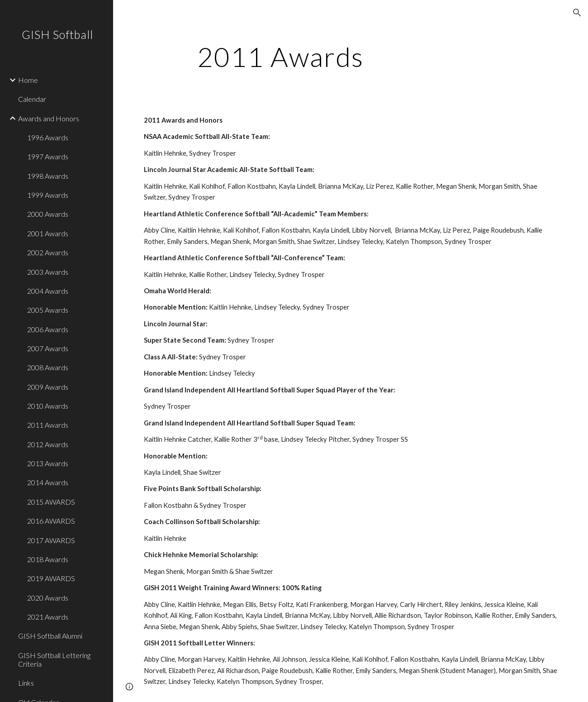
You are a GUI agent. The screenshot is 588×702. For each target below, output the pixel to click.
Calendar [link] (32, 99)
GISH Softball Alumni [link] (50, 636)
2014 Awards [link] (48, 482)
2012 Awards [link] (48, 444)
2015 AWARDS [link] (51, 502)
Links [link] (26, 683)
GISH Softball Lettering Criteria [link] (54, 659)
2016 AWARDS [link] (51, 521)
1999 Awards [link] (48, 195)
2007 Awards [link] (48, 348)
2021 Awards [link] (48, 617)
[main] (280, 57)
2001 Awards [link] (48, 233)
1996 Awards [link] (48, 137)
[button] (577, 13)
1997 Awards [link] (48, 156)
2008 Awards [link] (48, 367)
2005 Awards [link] (48, 310)
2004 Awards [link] (48, 291)
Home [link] (28, 80)
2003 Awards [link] (48, 272)
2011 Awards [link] (48, 425)
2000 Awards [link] (48, 214)
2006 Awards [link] (48, 329)
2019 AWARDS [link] (51, 578)
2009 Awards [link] (48, 387)
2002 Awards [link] (48, 252)
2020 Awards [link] (48, 598)
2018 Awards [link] (48, 559)
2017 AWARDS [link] (51, 540)
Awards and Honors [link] (49, 118)
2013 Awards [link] (48, 463)
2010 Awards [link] (48, 406)
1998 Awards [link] (48, 176)
